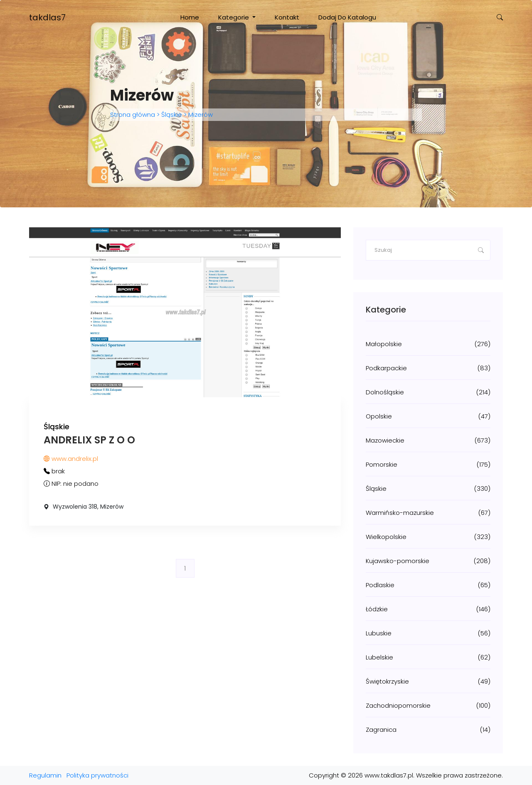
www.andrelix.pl (71, 459)
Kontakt (287, 17)
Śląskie (172, 114)
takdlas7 (47, 17)
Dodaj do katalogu (347, 17)
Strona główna (133, 114)
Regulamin (45, 775)
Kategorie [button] (234, 17)
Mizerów (200, 114)
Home (190, 17)
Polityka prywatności (97, 775)
